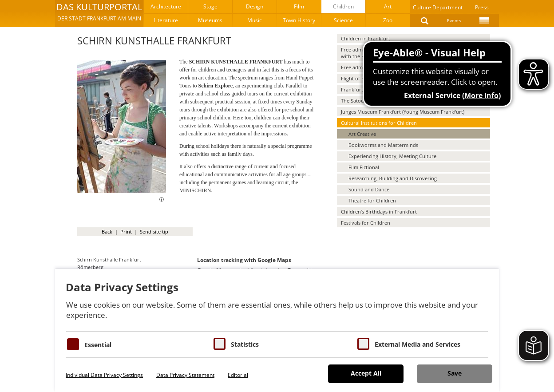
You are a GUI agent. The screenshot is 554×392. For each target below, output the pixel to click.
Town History (299, 20)
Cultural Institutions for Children (379, 123)
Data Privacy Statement (185, 375)
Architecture (166, 6)
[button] (99, 13)
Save (455, 373)
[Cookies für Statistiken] (220, 344)
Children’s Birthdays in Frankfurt (379, 212)
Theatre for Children (372, 200)
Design (255, 6)
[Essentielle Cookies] (73, 344)
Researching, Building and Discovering (393, 178)
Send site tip (154, 232)
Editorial (238, 375)
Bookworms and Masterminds (383, 145)
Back (107, 232)
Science (343, 20)
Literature (166, 20)
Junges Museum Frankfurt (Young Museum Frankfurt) (403, 112)
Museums (210, 20)
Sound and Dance (369, 189)
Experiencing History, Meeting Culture (392, 156)
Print (126, 232)
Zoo (388, 20)
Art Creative (362, 134)
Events (454, 20)
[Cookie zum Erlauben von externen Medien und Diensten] (363, 344)
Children (343, 6)
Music (255, 20)
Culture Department (438, 7)
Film (299, 6)
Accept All (366, 373)
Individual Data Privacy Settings (104, 375)
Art (388, 6)
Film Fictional (364, 167)
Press (482, 7)
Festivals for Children (366, 223)
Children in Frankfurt (366, 38)
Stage (210, 6)
